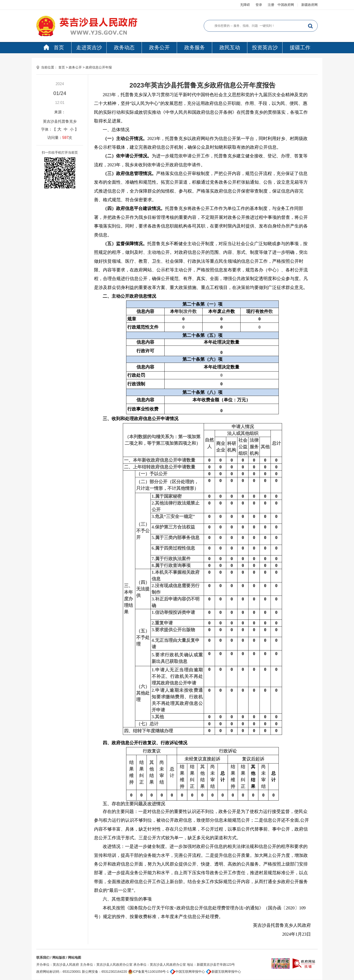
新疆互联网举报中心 (223, 972)
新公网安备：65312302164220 (104, 972)
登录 (259, 5)
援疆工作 (300, 47)
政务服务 (195, 47)
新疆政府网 (309, 5)
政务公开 (159, 47)
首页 (54, 47)
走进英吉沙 (89, 47)
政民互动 (230, 47)
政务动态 (124, 47)
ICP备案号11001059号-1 (148, 972)
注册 (271, 5)
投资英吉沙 (265, 47)
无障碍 (245, 5)
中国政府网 (286, 5)
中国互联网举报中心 (187, 972)
